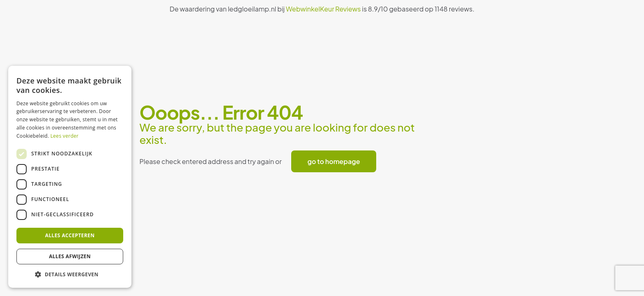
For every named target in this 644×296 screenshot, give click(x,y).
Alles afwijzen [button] (70, 256)
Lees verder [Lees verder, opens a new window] (65, 136)
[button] (70, 275)
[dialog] (70, 177)
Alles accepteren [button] (70, 235)
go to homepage (334, 161)
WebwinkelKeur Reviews (323, 9)
